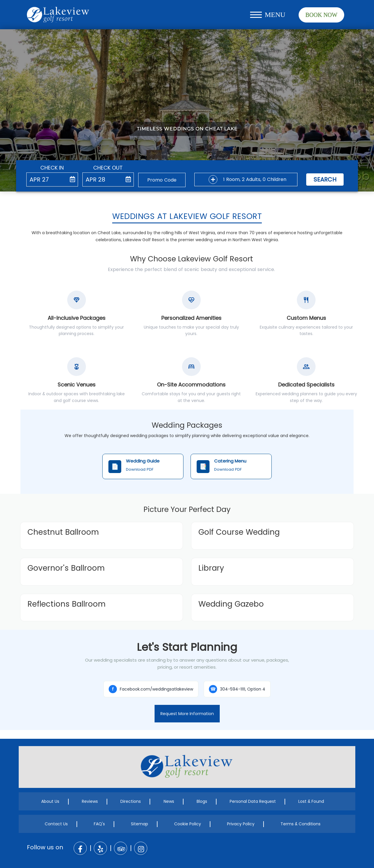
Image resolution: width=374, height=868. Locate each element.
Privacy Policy (241, 824)
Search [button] (325, 180)
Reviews (90, 801)
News (169, 801)
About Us (50, 801)
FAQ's (99, 824)
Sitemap (140, 824)
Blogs (202, 801)
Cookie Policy (188, 824)
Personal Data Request (253, 801)
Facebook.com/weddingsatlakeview (151, 689)
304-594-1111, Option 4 (237, 689)
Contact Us (56, 824)
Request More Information (187, 714)
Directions (131, 801)
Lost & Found (311, 801)
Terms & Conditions (301, 824)
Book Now (321, 15)
